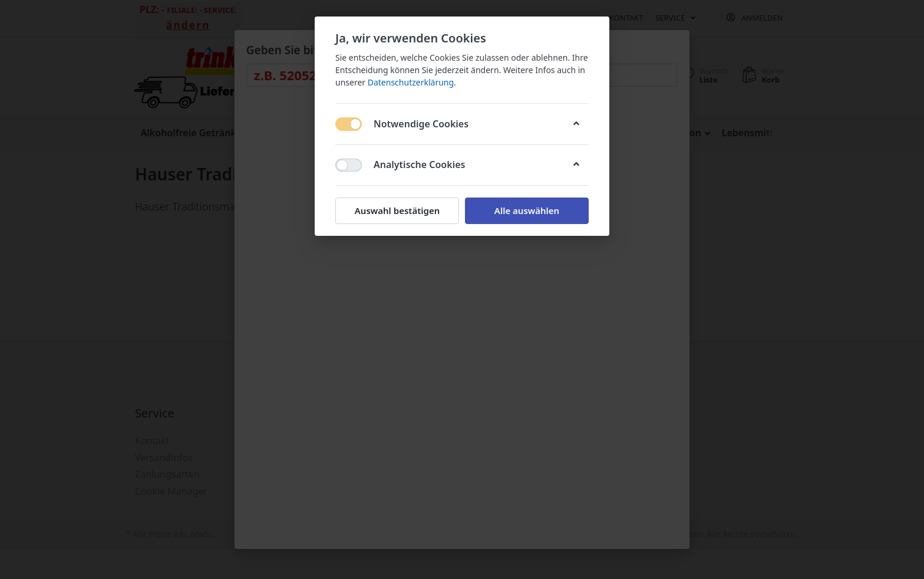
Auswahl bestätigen (397, 210)
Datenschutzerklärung (411, 82)
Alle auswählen (527, 210)
